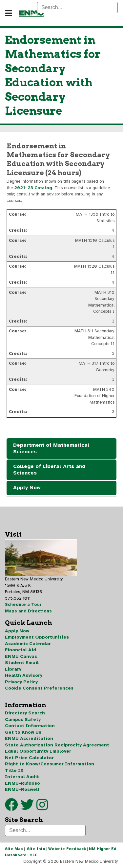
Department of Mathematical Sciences (51, 448)
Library (13, 669)
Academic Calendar (28, 644)
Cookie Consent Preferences (39, 688)
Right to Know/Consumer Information (50, 764)
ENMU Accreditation (29, 738)
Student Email (22, 663)
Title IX (14, 770)
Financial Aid (20, 650)
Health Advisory (24, 675)
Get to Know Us (23, 732)
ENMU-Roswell (22, 789)
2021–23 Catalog (33, 188)
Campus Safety (23, 719)
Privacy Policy (21, 682)
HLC (34, 855)
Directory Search (25, 713)
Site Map (14, 849)
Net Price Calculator (29, 758)
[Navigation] (9, 13)
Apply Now (27, 488)
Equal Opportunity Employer (38, 751)
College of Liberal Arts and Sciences (49, 470)
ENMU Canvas (21, 656)
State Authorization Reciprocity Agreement (57, 745)
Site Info (36, 849)
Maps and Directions (28, 611)
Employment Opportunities (37, 637)
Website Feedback (67, 849)
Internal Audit (22, 777)
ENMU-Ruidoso (22, 783)
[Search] (77, 8)
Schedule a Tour (23, 605)
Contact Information (30, 726)
